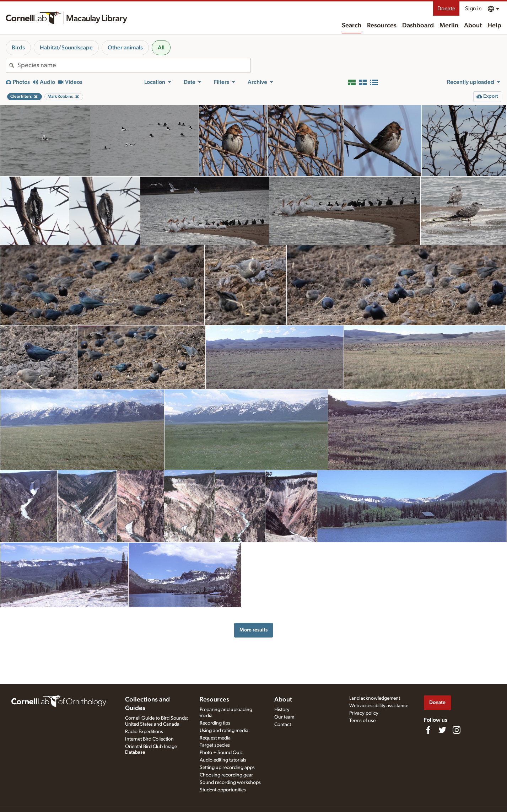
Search (352, 26)
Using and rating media (224, 731)
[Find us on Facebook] (428, 730)
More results (253, 630)
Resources (382, 26)
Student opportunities (223, 790)
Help (494, 26)
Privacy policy (364, 713)
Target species (215, 745)
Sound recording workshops (230, 783)
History (282, 710)
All (161, 48)
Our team (284, 717)
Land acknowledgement (375, 698)
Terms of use (362, 721)
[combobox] (134, 65)
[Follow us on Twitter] (442, 730)
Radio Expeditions (144, 732)
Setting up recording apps (227, 768)
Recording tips (215, 723)
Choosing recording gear (226, 775)
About (473, 26)
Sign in (473, 9)
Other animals (125, 48)
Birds (18, 48)
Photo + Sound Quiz (221, 753)
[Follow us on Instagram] (457, 730)
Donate (446, 9)
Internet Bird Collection (149, 739)
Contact (283, 725)
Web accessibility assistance (379, 706)
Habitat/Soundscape (66, 48)
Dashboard (418, 26)
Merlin (449, 26)
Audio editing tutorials (223, 760)
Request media (215, 738)
